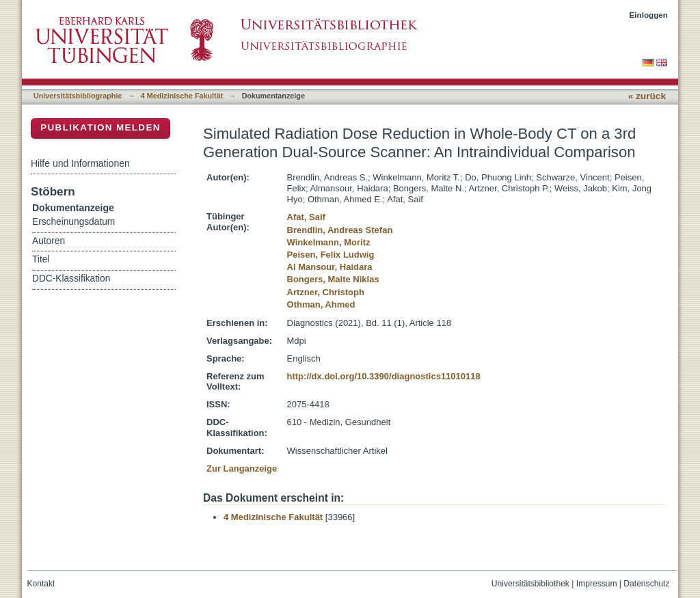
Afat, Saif (306, 217)
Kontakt (41, 584)
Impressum (597, 584)
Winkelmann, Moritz (329, 242)
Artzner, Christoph (326, 292)
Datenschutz (646, 584)
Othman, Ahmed (321, 304)
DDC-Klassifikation (71, 278)
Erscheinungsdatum (73, 222)
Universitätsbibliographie (78, 96)
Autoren (49, 241)
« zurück (647, 96)
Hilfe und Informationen (80, 163)
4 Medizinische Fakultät (182, 96)
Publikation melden (100, 127)
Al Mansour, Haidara (330, 267)
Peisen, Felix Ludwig (331, 255)
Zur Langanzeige (242, 468)
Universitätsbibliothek (530, 584)
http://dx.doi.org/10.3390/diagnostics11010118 (384, 376)
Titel (41, 259)
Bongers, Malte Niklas (333, 279)
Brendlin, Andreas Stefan (340, 230)
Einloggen (649, 15)
